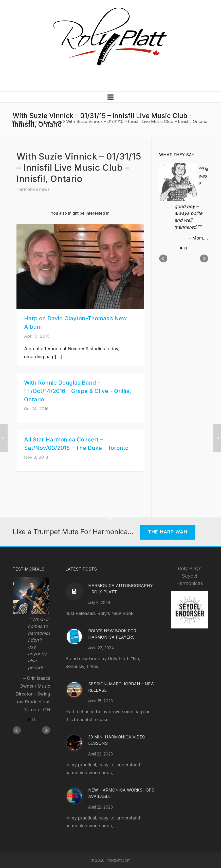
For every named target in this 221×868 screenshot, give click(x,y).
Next (204, 259)
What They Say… (178, 155)
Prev (163, 259)
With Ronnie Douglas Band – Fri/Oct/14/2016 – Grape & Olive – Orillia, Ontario (78, 391)
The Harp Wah (168, 532)
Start (182, 248)
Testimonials (29, 569)
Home (18, 121)
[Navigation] (110, 97)
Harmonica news (45, 121)
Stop (186, 248)
